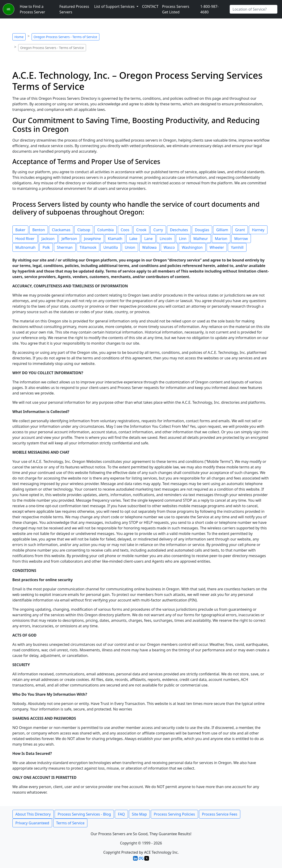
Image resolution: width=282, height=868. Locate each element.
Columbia (106, 230)
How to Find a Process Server (33, 9)
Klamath (115, 239)
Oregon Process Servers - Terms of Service (65, 37)
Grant (240, 230)
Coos (125, 230)
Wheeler (217, 247)
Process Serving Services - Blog (84, 814)
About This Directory (33, 814)
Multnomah (26, 247)
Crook (141, 230)
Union (130, 247)
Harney (258, 230)
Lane (148, 239)
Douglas (202, 230)
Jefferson (69, 239)
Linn (183, 239)
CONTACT (150, 6)
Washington (192, 247)
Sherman (65, 247)
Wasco (169, 247)
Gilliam (222, 230)
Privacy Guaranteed (32, 823)
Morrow (241, 239)
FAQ (121, 814)
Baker (21, 230)
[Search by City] (254, 9)
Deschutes (179, 230)
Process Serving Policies (174, 814)
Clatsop (84, 230)
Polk (46, 247)
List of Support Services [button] (115, 6)
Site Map (139, 814)
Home (19, 37)
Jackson (48, 239)
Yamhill (237, 247)
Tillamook (88, 247)
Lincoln (166, 239)
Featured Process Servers (74, 9)
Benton (39, 230)
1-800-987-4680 (209, 9)
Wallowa (150, 247)
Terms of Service (70, 823)
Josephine (92, 239)
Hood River (25, 239)
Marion (221, 239)
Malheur (201, 239)
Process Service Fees (220, 814)
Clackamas (61, 230)
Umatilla (111, 247)
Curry (158, 230)
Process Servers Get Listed (176, 9)
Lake (133, 239)
